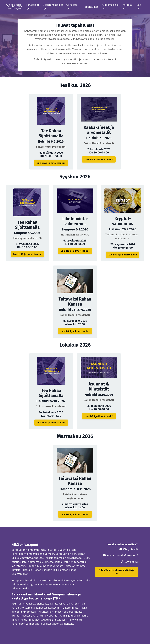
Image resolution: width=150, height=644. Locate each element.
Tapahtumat (91, 7)
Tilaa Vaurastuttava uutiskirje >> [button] (117, 572)
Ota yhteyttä (131, 549)
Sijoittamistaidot (53, 7)
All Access (72, 7)
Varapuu (128, 7)
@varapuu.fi (131, 555)
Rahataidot (33, 7)
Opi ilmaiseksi (111, 7)
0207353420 (131, 562)
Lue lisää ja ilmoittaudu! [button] (51, 163)
